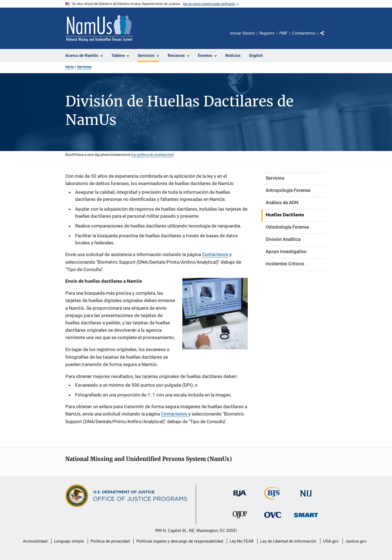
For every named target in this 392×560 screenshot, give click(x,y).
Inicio (70, 67)
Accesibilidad (35, 541)
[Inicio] (99, 28)
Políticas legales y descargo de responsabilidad (180, 541)
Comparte (327, 37)
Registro (267, 33)
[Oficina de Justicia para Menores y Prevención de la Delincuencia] (240, 519)
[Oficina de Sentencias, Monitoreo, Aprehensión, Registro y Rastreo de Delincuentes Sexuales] (306, 518)
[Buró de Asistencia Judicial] (240, 497)
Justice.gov (356, 541)
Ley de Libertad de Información (288, 541)
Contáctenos (304, 33)
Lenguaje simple (69, 541)
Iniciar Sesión (242, 33)
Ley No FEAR (242, 541)
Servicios (84, 67)
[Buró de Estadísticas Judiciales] (273, 501)
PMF (283, 33)
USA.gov (331, 541)
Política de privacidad (110, 541)
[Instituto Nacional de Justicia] (306, 498)
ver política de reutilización (152, 155)
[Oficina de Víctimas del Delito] (273, 519)
